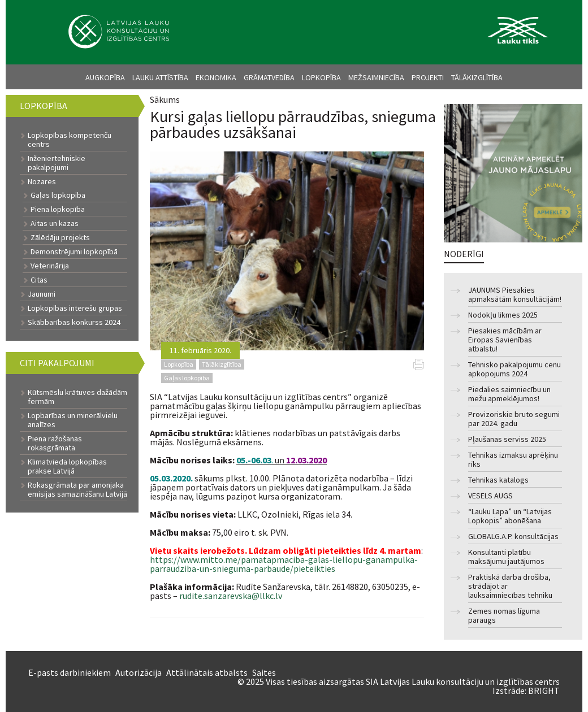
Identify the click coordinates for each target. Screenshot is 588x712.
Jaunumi (42, 294)
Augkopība (105, 77)
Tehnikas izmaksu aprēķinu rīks (513, 460)
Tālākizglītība (477, 77)
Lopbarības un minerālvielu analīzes (73, 420)
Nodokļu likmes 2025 (503, 315)
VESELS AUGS (490, 496)
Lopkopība (321, 77)
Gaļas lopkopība (58, 195)
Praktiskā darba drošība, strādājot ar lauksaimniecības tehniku (510, 586)
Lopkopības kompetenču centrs (70, 140)
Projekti (428, 77)
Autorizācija (139, 672)
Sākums (165, 99)
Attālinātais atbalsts (207, 672)
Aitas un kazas (55, 223)
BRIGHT (544, 691)
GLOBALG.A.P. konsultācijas (513, 537)
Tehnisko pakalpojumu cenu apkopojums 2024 (514, 369)
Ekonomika (216, 77)
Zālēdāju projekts (60, 237)
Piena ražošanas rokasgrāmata (55, 443)
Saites (264, 672)
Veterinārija (50, 266)
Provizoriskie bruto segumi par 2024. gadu (514, 419)
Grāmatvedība (269, 77)
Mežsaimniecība (376, 77)
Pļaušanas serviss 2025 (507, 439)
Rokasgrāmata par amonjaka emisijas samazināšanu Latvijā (77, 489)
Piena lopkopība (58, 209)
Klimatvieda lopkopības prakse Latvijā (67, 466)
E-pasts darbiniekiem (70, 672)
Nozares (42, 181)
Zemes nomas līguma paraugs (504, 616)
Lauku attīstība (160, 77)
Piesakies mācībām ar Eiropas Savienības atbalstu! (505, 340)
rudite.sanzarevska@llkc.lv (231, 596)
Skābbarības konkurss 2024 (74, 322)
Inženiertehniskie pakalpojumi (57, 163)
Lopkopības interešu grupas (75, 308)
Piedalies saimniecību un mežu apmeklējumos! (509, 394)
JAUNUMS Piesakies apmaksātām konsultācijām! (515, 295)
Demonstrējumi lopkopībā (74, 251)
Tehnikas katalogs (498, 480)
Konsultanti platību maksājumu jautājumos (506, 557)
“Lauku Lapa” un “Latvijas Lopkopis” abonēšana (510, 516)
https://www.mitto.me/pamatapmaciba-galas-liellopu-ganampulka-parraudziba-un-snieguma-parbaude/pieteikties (284, 564)
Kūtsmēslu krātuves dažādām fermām (77, 397)
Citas (39, 280)
